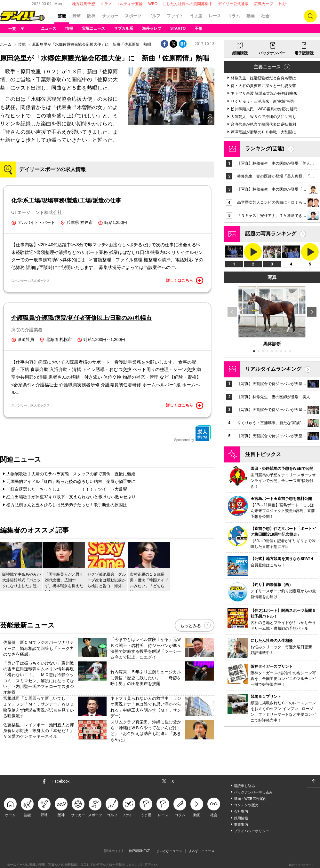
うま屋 (196, 16)
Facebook (61, 782)
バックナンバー (272, 53)
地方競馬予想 (84, 4)
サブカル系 (124, 28)
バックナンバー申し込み (253, 793)
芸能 (62, 16)
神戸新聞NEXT (139, 851)
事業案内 (241, 825)
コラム (234, 16)
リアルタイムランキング (273, 369)
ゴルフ (154, 16)
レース (215, 16)
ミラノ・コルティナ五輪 (122, 4)
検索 (310, 16)
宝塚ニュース (93, 28)
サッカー (110, 16)
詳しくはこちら (185, 280)
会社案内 (241, 812)
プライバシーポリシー (252, 831)
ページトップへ (313, 782)
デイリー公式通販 (233, 4)
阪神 (91, 16)
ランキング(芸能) (265, 149)
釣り (283, 4)
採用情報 (241, 818)
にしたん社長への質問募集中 (188, 4)
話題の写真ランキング (271, 234)
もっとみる (191, 626)
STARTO (178, 28)
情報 (69, 28)
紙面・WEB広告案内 (250, 799)
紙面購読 (240, 53)
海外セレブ (152, 28)
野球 (76, 16)
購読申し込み (244, 786)
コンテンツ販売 (246, 805)
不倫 (198, 28)
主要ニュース (267, 67)
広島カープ (264, 4)
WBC (153, 4)
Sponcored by (193, 433)
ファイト (175, 16)
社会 (265, 16)
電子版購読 (304, 53)
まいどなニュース (169, 851)
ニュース (49, 28)
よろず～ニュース (202, 851)
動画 (251, 16)
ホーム (6, 44)
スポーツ (133, 16)
